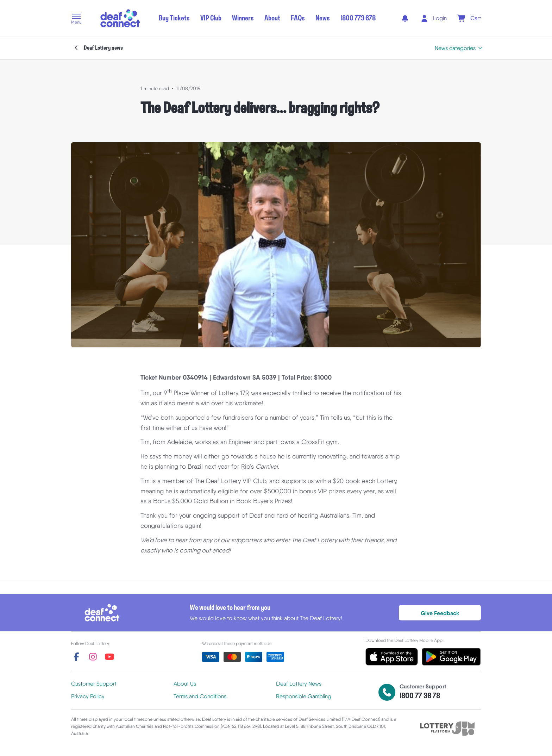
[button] (76, 19)
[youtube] (109, 657)
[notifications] (405, 18)
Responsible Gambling (304, 696)
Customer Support (94, 684)
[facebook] (76, 657)
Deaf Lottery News (299, 684)
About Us (185, 684)
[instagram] (93, 657)
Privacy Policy (88, 696)
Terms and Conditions (200, 696)
